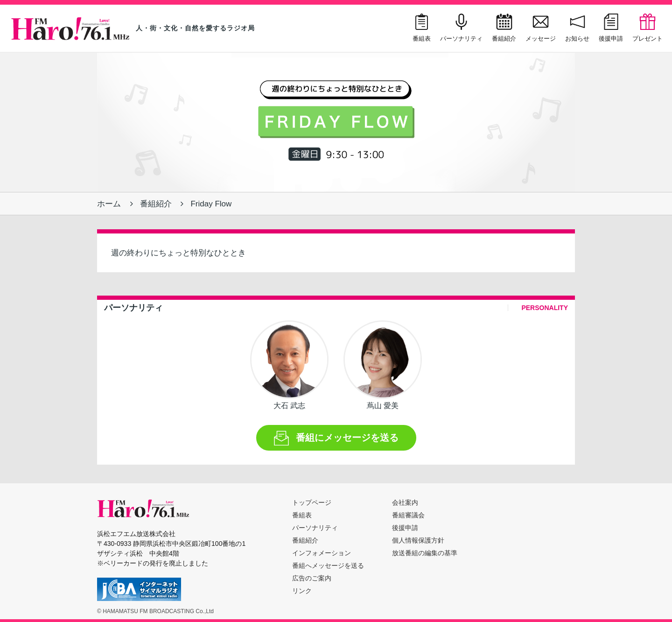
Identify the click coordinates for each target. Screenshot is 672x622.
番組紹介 (156, 204)
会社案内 (405, 502)
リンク (302, 591)
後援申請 (405, 528)
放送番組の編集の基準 (425, 553)
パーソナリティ (315, 528)
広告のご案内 (312, 578)
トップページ (312, 502)
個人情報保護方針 (418, 540)
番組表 (302, 515)
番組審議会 (408, 515)
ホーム (109, 204)
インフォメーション (322, 553)
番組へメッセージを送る (328, 565)
